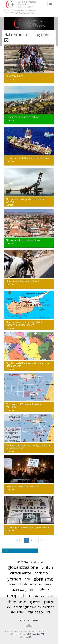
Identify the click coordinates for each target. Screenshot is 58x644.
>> (41, 540)
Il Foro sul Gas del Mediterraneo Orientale (28, 158)
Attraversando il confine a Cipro (23, 240)
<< (17, 540)
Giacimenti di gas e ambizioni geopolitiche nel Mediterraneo (28, 447)
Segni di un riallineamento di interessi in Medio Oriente (27, 365)
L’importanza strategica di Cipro (23, 117)
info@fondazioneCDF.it (36, 634)
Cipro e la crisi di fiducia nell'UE (22, 486)
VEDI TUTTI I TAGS (29, 620)
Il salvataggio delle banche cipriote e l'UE (28, 527)
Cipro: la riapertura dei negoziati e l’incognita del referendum (24, 324)
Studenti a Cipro (14, 76)
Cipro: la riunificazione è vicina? (22, 281)
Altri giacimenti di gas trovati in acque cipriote (26, 200)
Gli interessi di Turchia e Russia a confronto (23, 406)
